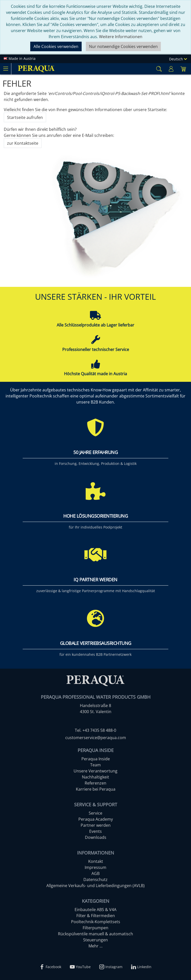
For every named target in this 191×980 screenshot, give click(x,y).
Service (95, 813)
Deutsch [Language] (178, 59)
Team (95, 765)
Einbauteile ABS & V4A (95, 910)
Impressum (95, 867)
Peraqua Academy (96, 819)
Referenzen (95, 783)
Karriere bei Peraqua (96, 789)
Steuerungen (95, 940)
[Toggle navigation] (6, 69)
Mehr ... (95, 946)
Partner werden (96, 825)
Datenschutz (95, 880)
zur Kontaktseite (23, 143)
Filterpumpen (95, 928)
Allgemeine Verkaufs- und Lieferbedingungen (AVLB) (95, 886)
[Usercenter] (171, 69)
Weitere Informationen (121, 37)
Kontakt (96, 861)
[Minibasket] (183, 69)
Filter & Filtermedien (96, 916)
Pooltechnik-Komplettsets (96, 922)
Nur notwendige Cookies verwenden (123, 46)
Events (95, 831)
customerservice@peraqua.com (96, 738)
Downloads (96, 837)
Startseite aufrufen (25, 117)
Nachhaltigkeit (95, 777)
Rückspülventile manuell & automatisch (95, 934)
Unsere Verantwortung (95, 771)
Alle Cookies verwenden (56, 46)
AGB (95, 873)
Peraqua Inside (96, 759)
